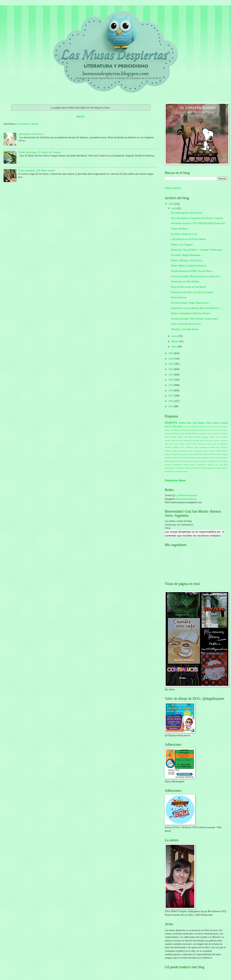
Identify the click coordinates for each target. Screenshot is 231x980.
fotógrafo (175, 454)
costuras (224, 447)
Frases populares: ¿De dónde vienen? (37, 170)
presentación (177, 465)
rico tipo (219, 465)
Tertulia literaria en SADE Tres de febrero (192, 271)
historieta (212, 454)
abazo (218, 437)
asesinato (224, 440)
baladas (188, 444)
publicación (202, 465)
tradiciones (177, 426)
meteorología (191, 458)
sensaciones (169, 468)
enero (175, 347)
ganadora (186, 454)
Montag (188, 433)
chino (182, 447)
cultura (175, 451)
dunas (190, 451)
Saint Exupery (171, 437)
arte (207, 440)
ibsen (219, 454)
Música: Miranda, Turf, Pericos (186, 260)
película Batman (171, 461)
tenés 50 (197, 468)
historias (205, 454)
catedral (176, 447)
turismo (224, 468)
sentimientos (180, 468)
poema (224, 423)
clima (196, 447)
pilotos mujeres (194, 461)
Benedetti (202, 427)
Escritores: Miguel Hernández (186, 255)
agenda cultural (171, 440)
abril (174, 208)
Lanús (225, 430)
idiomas (224, 454)
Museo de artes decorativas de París (206, 433)
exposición (198, 451)
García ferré (209, 430)
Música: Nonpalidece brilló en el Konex (191, 313)
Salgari (180, 437)
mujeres (171, 422)
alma (189, 423)
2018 (171, 391)
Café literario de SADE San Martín (188, 239)
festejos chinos (215, 451)
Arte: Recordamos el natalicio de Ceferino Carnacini (197, 218)
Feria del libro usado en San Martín (188, 287)
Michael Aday (179, 433)
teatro (182, 423)
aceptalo (224, 437)
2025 (171, 353)
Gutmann (218, 430)
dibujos (201, 423)
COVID (209, 427)
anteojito (196, 440)
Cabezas (217, 427)
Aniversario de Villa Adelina (185, 282)
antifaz (202, 440)
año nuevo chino (177, 444)
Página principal (173, 188)
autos (167, 444)
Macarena (169, 433)
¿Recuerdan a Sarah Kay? (31, 134)
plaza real (217, 461)
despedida (183, 451)
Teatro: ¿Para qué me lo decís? (186, 324)
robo (226, 465)
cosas (218, 447)
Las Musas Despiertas (186, 495)
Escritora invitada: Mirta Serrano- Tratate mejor (194, 319)
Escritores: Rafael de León (184, 234)
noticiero (219, 458)
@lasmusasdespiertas (186, 499)
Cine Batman (175, 430)
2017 (171, 396)
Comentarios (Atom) (28, 124)
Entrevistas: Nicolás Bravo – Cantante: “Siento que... (197, 250)
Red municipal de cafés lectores (187, 213)
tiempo (210, 468)
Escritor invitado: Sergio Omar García (190, 303)
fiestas (225, 451)
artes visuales (214, 440)
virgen (185, 471)
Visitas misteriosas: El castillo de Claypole (40, 152)
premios (168, 465)
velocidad (178, 471)
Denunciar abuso (175, 480)
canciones (201, 444)
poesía (168, 426)
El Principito (186, 430)
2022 (171, 369)
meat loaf (181, 458)
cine (195, 423)
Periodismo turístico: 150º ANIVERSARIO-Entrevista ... (199, 223)
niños (212, 458)
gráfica (198, 454)
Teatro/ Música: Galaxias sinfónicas (189, 266)
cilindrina (189, 447)
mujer (199, 458)
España (195, 430)
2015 (171, 406)
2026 (171, 204)
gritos (192, 454)
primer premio (190, 465)
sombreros (189, 468)
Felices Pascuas (179, 297)
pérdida (211, 465)
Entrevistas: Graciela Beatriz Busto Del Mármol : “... (197, 308)
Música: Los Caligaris (182, 245)
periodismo (183, 461)
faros (206, 451)
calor (194, 444)
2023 (171, 364)
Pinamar (224, 433)
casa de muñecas (220, 444)
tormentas (217, 468)
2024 (171, 359)
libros (209, 423)
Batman (194, 427)
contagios (203, 447)
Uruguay (205, 437)
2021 (171, 375)
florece (168, 454)
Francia (201, 430)
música (216, 423)
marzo (175, 336)
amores (180, 440)
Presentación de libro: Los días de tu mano (192, 292)
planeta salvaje (207, 461)
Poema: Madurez (179, 229)
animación (188, 440)
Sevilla (197, 437)
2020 (171, 380)
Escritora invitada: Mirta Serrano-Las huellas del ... (196, 276)
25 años (187, 427)
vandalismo (169, 471)
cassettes (168, 447)
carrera (209, 444)
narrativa (206, 458)
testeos (204, 468)
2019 (171, 385)
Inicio (80, 116)
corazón (211, 447)
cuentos (168, 451)
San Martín (189, 437)
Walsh (212, 437)
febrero (175, 341)
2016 (171, 401)
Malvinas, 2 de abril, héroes (185, 329)
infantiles (168, 458)
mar (175, 458)
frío (180, 454)
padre (225, 458)
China (167, 430)
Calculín (224, 427)
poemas (224, 461)
